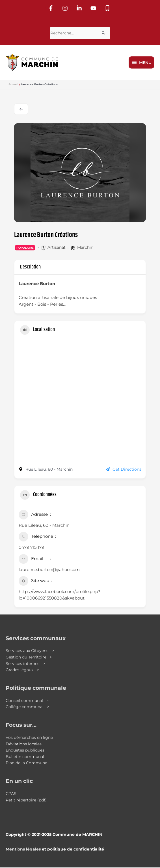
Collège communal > (27, 708)
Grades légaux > (22, 670)
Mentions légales (23, 850)
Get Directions (124, 470)
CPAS (11, 794)
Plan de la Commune (26, 764)
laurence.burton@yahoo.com (49, 570)
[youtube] (94, 8)
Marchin (85, 248)
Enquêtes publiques (25, 751)
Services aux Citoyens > (30, 651)
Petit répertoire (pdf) (26, 801)
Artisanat (57, 248)
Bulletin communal (25, 757)
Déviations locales (24, 744)
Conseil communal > (27, 701)
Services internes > (25, 664)
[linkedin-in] (80, 8)
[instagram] (66, 8)
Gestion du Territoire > (29, 658)
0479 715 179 (31, 548)
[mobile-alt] (108, 8)
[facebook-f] (52, 8)
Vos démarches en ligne (29, 738)
